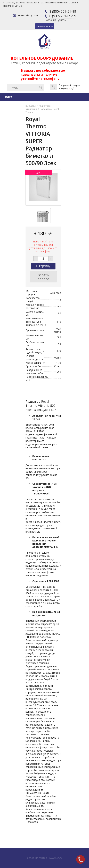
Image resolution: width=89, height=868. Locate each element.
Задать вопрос (43, 277)
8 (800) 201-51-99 (63, 11)
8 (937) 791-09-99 (63, 16)
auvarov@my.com (28, 15)
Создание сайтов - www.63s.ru (44, 858)
